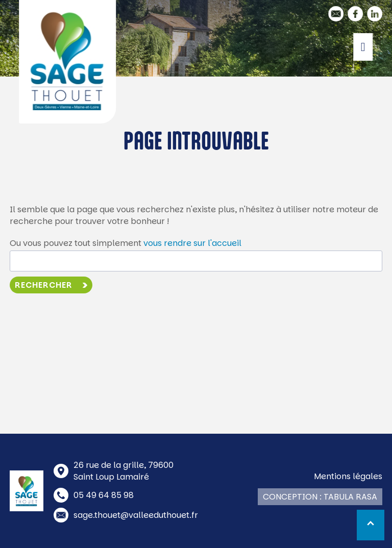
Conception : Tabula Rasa (320, 497)
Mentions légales (348, 476)
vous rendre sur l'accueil (192, 243)
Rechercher (44, 285)
